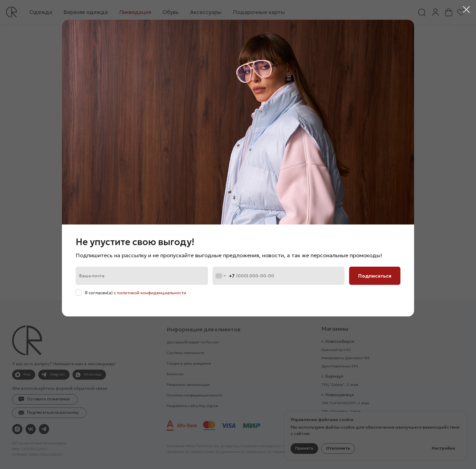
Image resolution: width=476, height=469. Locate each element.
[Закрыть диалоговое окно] (466, 10)
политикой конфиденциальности (152, 293)
